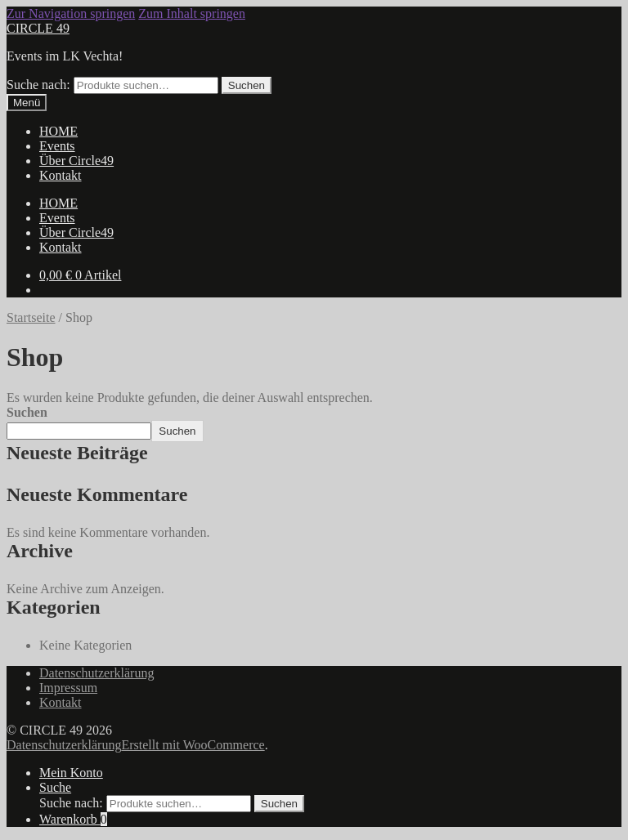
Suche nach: (38, 85)
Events (57, 146)
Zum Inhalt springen (192, 13)
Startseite (31, 317)
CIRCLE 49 (38, 28)
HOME (58, 131)
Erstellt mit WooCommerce (193, 745)
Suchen (247, 85)
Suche (55, 787)
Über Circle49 (76, 161)
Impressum (68, 688)
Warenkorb (73, 819)
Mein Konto (71, 773)
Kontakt (61, 175)
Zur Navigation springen (71, 13)
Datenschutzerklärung (96, 673)
